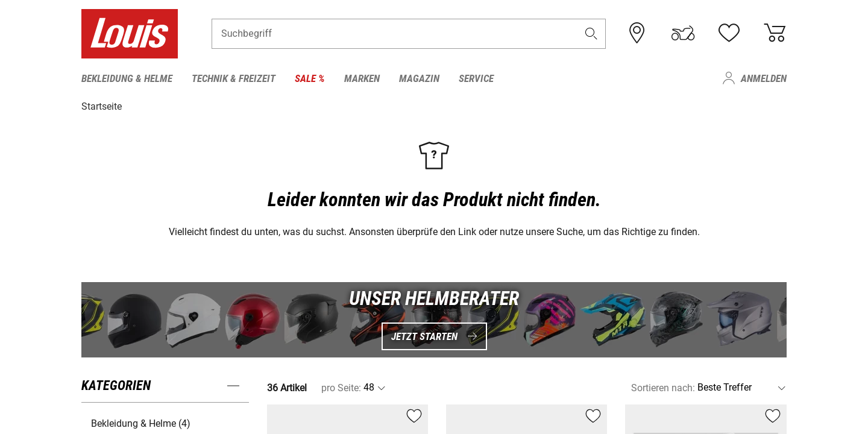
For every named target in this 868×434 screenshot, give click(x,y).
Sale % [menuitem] (310, 78)
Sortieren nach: (663, 387)
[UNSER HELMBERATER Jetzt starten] (434, 319)
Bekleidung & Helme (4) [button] (141, 423)
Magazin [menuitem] (419, 78)
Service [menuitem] (476, 78)
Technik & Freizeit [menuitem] (234, 78)
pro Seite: (341, 387)
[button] (591, 34)
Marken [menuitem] (362, 78)
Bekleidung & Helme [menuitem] (127, 78)
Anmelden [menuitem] (764, 78)
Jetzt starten (434, 336)
